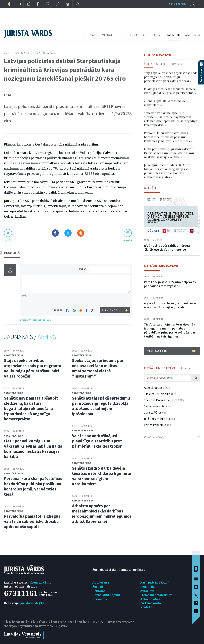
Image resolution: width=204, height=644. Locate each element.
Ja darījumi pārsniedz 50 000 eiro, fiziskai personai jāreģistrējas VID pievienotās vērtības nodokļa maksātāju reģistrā (168, 171)
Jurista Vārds (153, 412)
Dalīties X (68, 233)
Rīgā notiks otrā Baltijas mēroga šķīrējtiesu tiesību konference (167, 247)
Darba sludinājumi (106, 595)
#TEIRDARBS (152, 35)
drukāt (128, 241)
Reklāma (99, 591)
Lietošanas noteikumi (156, 595)
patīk (8, 241)
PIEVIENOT (110, 310)
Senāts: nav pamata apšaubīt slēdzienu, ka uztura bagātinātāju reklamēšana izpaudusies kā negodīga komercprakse (31, 408)
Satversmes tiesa (83, 431)
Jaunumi (51, 53)
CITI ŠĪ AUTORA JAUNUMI (161, 266)
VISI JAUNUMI (172, 351)
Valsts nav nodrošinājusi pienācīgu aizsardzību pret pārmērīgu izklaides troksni (98, 441)
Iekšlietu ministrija (157, 419)
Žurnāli (98, 587)
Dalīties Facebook (55, 233)
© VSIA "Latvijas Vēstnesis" (113, 622)
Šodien (148, 64)
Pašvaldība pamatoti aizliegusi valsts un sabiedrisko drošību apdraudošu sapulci (33, 521)
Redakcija (148, 587)
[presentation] (110, 300)
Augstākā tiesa (13, 355)
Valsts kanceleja (155, 425)
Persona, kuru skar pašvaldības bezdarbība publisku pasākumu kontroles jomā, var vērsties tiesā (33, 486)
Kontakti (147, 607)
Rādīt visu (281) (172, 437)
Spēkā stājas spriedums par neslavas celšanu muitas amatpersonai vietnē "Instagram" (98, 368)
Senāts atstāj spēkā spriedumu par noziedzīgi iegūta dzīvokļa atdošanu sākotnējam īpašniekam (101, 406)
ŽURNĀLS (90, 35)
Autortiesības (150, 599)
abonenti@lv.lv (40, 582)
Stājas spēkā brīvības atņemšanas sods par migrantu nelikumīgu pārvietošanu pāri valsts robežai (33, 368)
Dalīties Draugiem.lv (81, 233)
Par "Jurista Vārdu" (155, 582)
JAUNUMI (173, 35)
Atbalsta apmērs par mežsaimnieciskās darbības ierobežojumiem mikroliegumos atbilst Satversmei (102, 514)
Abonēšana (101, 582)
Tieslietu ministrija (157, 394)
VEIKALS (108, 35)
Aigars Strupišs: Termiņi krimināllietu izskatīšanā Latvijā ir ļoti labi (170, 305)
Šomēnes (176, 64)
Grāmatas (100, 599)
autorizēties (177, 4)
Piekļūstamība (151, 603)
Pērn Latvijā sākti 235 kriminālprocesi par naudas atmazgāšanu (170, 284)
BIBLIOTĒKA (129, 35)
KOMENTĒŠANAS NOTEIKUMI (36, 320)
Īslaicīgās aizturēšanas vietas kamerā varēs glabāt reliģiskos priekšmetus (170, 91)
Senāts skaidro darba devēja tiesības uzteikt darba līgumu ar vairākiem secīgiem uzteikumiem (102, 476)
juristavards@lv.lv (34, 603)
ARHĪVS (191, 35)
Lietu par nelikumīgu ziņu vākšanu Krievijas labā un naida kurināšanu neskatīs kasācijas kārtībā (33, 449)
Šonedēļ (162, 64)
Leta (7, 95)
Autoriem (147, 591)
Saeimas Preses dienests (161, 400)
